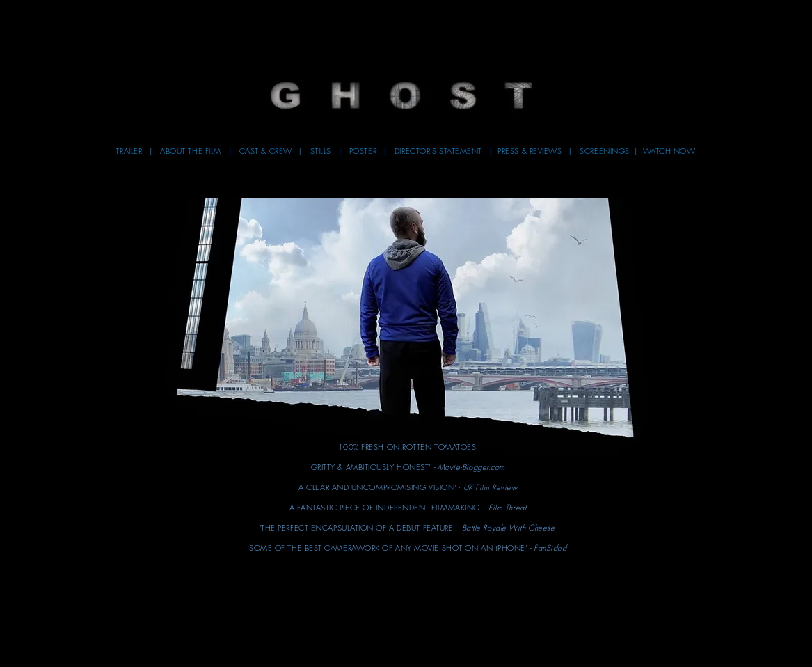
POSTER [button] (367, 151)
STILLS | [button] (330, 151)
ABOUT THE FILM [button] (193, 151)
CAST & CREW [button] (267, 151)
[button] (401, 97)
